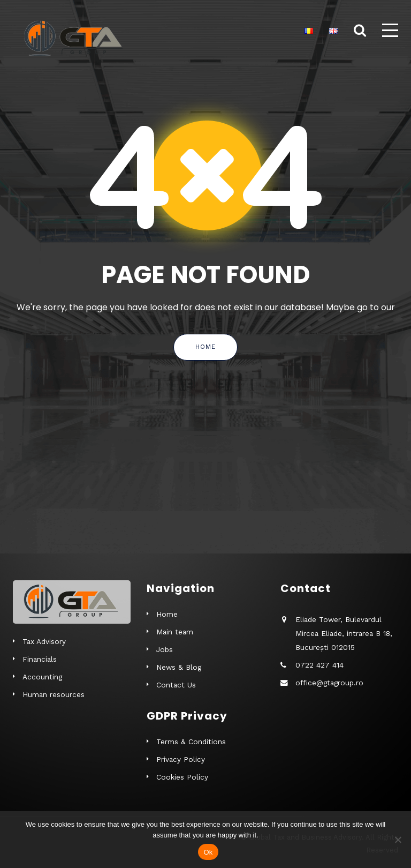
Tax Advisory (44, 641)
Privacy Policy (181, 759)
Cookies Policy (182, 777)
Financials (40, 659)
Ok (208, 852)
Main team (175, 632)
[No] (398, 840)
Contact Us (176, 685)
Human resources (54, 694)
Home (205, 347)
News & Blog (179, 667)
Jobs (165, 649)
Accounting (42, 677)
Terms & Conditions (191, 742)
